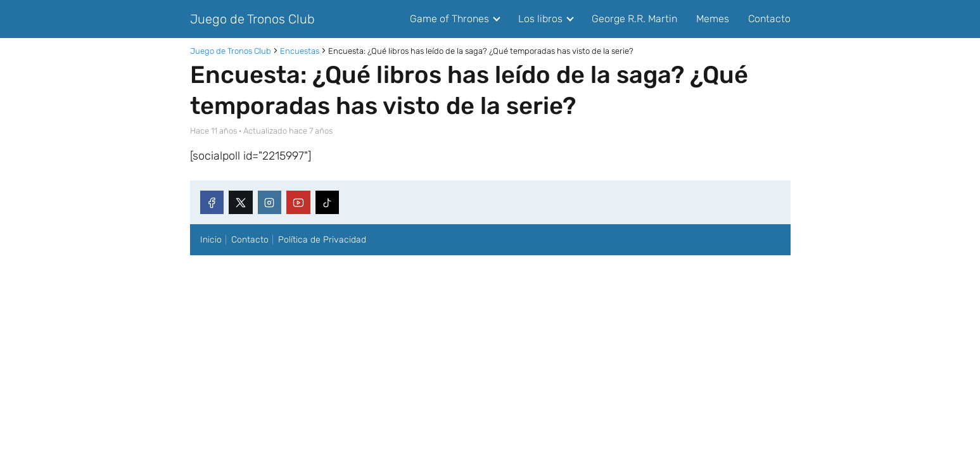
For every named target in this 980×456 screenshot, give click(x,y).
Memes (713, 19)
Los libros (540, 19)
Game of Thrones (449, 19)
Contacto (769, 19)
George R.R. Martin (634, 19)
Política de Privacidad (322, 240)
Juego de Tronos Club (252, 19)
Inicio (211, 240)
